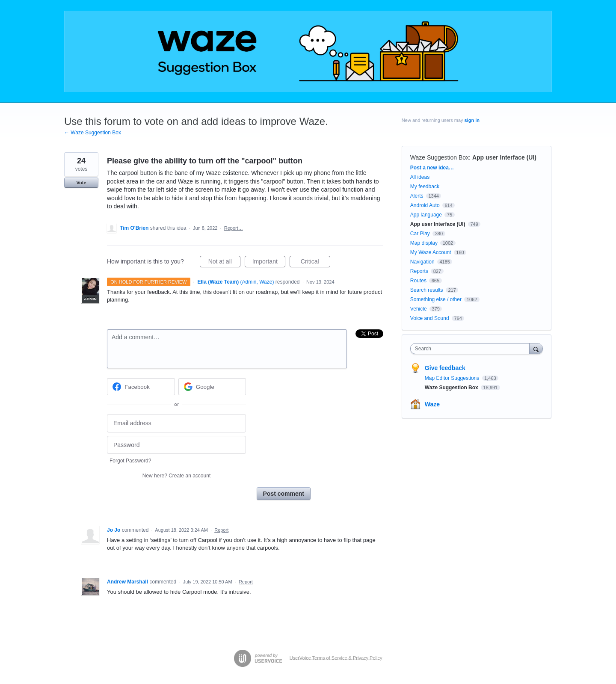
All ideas (420, 177)
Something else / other (436, 299)
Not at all (224, 263)
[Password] (176, 445)
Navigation (422, 262)
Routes (418, 281)
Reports (419, 271)
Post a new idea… (432, 168)
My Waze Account (431, 252)
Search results (427, 290)
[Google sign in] (212, 387)
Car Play (420, 234)
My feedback (425, 187)
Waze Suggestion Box (440, 157)
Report (221, 530)
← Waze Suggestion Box (93, 133)
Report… (234, 228)
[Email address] (176, 423)
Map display (424, 243)
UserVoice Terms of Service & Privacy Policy (336, 657)
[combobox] (472, 349)
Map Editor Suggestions (453, 378)
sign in (472, 120)
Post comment (284, 494)
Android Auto (425, 205)
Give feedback (445, 368)
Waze (432, 404)
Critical (315, 263)
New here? (176, 476)
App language (426, 215)
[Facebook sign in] (141, 387)
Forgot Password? (130, 461)
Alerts (417, 196)
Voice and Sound (430, 318)
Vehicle (419, 309)
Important (269, 263)
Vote (81, 183)
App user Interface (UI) (504, 157)
